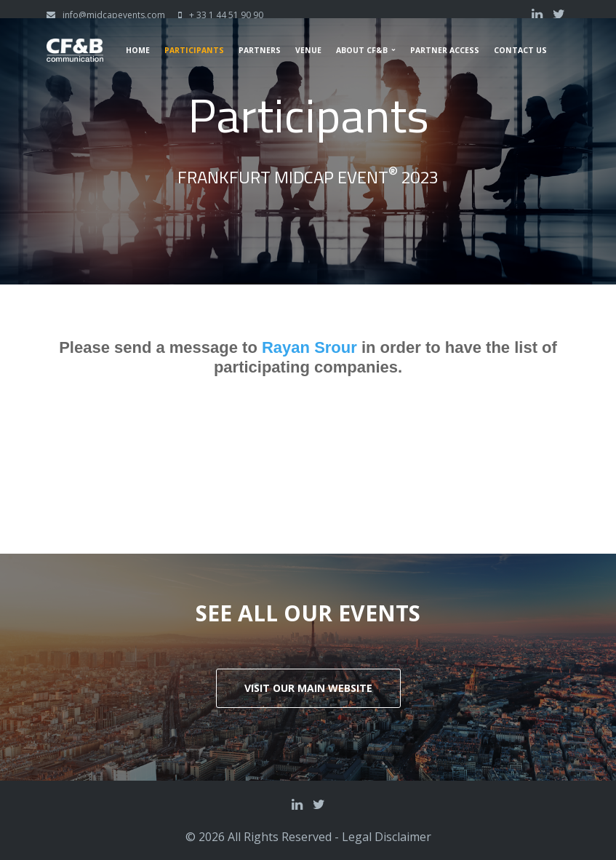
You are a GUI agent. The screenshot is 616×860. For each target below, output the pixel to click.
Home (138, 50)
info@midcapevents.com (114, 15)
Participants (194, 50)
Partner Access (445, 50)
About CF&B (362, 50)
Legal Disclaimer (387, 837)
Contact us (520, 50)
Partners (260, 50)
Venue (308, 50)
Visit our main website (308, 688)
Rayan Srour (312, 349)
